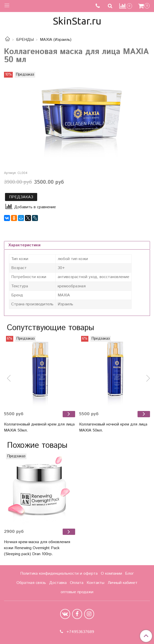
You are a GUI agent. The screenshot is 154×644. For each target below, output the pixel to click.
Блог (129, 574)
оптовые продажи (77, 592)
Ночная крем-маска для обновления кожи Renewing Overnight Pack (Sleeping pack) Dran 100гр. (37, 548)
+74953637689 (80, 632)
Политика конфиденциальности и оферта (59, 574)
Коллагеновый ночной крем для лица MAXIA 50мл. (113, 427)
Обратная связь (31, 583)
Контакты (95, 583)
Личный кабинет (123, 583)
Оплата (77, 583)
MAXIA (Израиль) (56, 40)
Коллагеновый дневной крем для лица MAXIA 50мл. (39, 427)
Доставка (58, 583)
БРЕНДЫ (25, 40)
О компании (111, 574)
